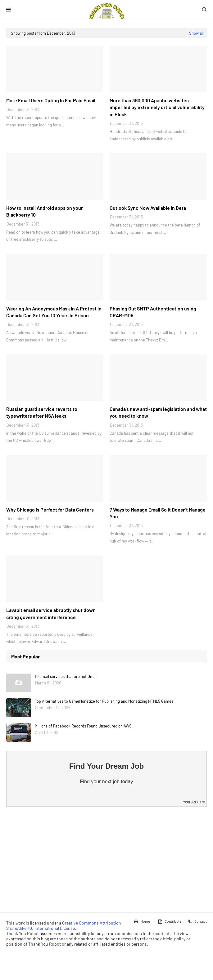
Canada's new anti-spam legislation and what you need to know (158, 412)
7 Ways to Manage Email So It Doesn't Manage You (158, 513)
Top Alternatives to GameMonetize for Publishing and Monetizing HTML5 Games (104, 701)
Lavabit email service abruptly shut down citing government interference (51, 613)
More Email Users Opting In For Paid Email (51, 100)
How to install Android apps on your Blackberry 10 (45, 211)
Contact (197, 921)
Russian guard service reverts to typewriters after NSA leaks (42, 412)
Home (142, 921)
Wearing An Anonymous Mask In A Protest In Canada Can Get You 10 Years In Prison (54, 312)
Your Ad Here (194, 802)
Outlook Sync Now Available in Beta (148, 208)
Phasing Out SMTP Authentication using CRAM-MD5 (153, 312)
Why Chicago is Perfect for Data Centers (50, 510)
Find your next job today (107, 782)
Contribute (170, 921)
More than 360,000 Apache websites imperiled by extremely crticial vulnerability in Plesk (157, 107)
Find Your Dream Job (106, 766)
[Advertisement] (106, 859)
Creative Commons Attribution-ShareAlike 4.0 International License (65, 925)
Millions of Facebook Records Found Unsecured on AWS (83, 726)
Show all (196, 33)
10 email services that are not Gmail (66, 676)
